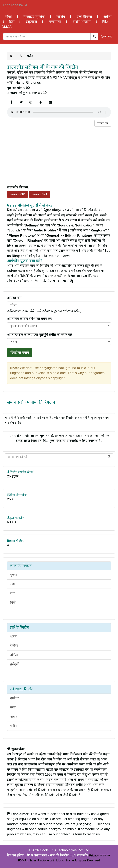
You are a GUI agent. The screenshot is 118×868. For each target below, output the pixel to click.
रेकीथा (14, 646)
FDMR (22, 860)
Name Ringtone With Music (46, 860)
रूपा (13, 707)
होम (12, 56)
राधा (13, 593)
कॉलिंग (61, 17)
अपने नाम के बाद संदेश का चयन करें (29, 319)
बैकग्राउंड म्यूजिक (34, 17)
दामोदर (14, 698)
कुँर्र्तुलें (14, 664)
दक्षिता (14, 655)
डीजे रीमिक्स (85, 17)
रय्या (13, 584)
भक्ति (9, 17)
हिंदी (12, 22)
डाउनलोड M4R (40, 194)
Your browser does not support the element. (59, 112)
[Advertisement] (59, 155)
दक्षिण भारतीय (82, 22)
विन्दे (13, 603)
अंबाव (14, 717)
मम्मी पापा (55, 22)
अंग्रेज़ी (107, 17)
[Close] (47, 36)
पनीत (13, 726)
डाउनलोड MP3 (18, 194)
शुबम (13, 636)
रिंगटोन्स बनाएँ (20, 353)
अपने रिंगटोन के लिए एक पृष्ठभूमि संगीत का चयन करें (40, 335)
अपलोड (106, 36)
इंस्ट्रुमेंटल (32, 22)
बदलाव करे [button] (103, 123)
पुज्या (14, 575)
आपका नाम (14, 298)
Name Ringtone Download (83, 860)
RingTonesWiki (15, 5)
